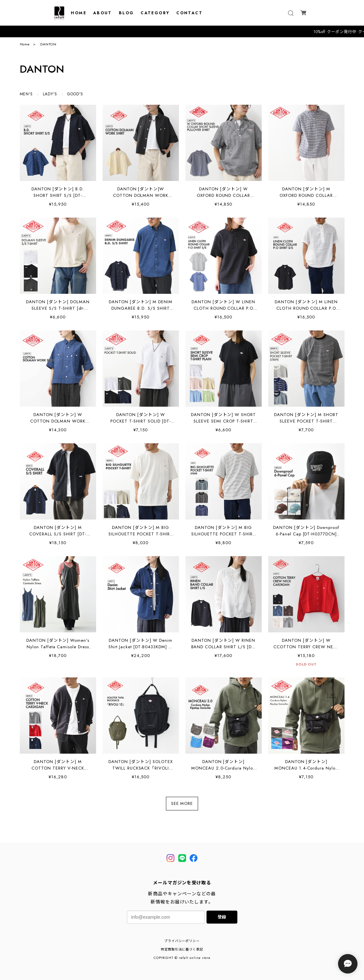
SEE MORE (182, 804)
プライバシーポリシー (182, 941)
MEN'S (26, 94)
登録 (222, 917)
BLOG (126, 13)
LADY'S (50, 94)
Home (25, 44)
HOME (79, 13)
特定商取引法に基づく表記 (182, 949)
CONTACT (189, 13)
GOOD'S (75, 94)
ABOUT (103, 13)
